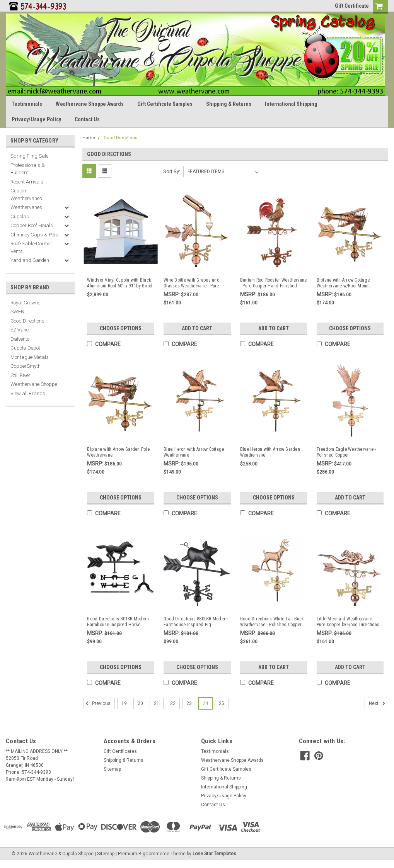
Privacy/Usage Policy (36, 119)
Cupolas (20, 217)
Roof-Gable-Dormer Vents (31, 247)
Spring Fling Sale (29, 156)
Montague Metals (30, 357)
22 (173, 703)
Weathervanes (26, 207)
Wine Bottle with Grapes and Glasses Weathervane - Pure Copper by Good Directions (192, 283)
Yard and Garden (30, 260)
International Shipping (291, 104)
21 (157, 703)
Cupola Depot (25, 348)
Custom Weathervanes (26, 194)
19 (124, 703)
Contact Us (87, 119)
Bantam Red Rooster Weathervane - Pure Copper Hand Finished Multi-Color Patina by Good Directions (274, 283)
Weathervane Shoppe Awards (90, 104)
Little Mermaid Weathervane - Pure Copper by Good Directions (348, 622)
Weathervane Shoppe (34, 384)
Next (378, 703)
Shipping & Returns (229, 104)
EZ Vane (20, 330)
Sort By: (172, 171)
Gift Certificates (120, 751)
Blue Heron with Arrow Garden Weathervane (270, 452)
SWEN (17, 312)
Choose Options (121, 328)
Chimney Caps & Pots (34, 235)
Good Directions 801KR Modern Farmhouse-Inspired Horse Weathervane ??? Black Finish (118, 622)
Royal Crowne (25, 303)
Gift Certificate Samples (165, 104)
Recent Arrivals (27, 182)
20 (140, 703)
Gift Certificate (352, 6)
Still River (20, 375)
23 (189, 703)
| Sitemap (105, 854)
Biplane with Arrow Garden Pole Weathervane (118, 452)
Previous (97, 703)
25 (222, 703)
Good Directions (27, 321)
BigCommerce (154, 854)
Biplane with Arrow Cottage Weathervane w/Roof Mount (343, 283)
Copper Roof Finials (32, 225)
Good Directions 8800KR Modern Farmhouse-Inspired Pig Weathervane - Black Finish (196, 622)
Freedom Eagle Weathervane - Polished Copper (346, 452)
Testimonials (27, 104)
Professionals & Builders (28, 169)
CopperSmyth (26, 366)
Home (89, 138)
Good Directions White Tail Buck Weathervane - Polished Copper (272, 622)
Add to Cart (197, 328)
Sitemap (112, 769)
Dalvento (20, 339)
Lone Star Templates (214, 854)
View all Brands (28, 393)
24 (205, 703)
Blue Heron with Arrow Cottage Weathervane (194, 452)
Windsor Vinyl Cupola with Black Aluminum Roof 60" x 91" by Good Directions (120, 283)
